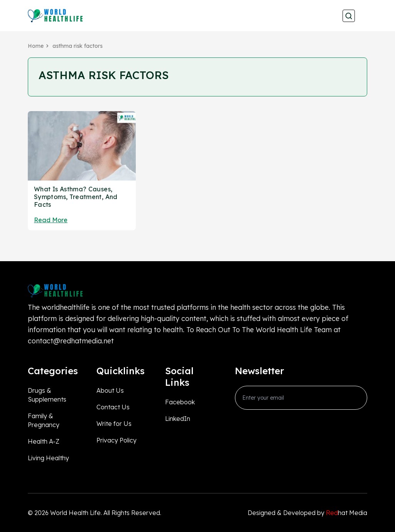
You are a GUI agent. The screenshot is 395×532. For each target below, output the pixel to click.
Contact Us (113, 407)
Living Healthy (48, 458)
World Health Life (75, 513)
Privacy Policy (116, 440)
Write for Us (114, 424)
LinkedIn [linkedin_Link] (178, 419)
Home (36, 46)
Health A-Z (44, 441)
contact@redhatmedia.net (71, 341)
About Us (110, 390)
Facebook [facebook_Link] (180, 402)
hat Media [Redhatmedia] (347, 513)
